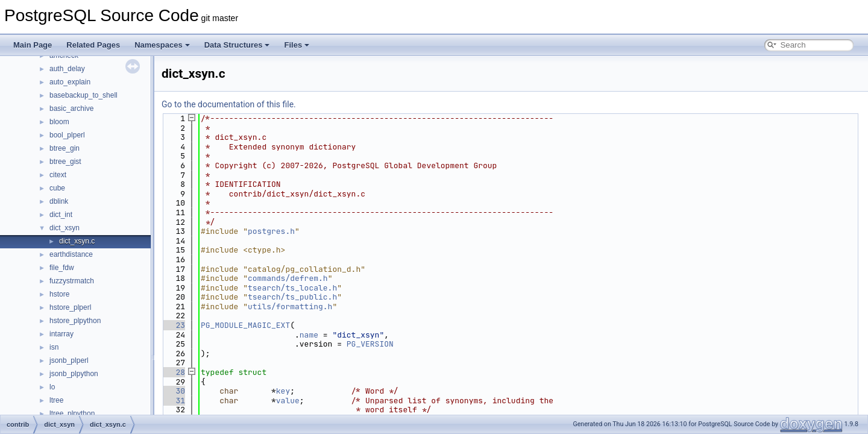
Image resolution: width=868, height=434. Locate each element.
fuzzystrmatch (72, 281)
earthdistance (71, 254)
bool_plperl (67, 135)
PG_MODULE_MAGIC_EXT (245, 325)
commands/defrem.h (288, 278)
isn (54, 347)
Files (297, 45)
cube (57, 188)
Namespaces (162, 45)
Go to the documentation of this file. (229, 104)
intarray (61, 334)
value (288, 401)
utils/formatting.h (290, 307)
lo (52, 387)
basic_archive (71, 108)
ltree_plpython (72, 414)
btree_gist (65, 162)
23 (173, 325)
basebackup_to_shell (83, 95)
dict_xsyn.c (77, 241)
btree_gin (64, 148)
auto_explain (70, 82)
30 (173, 391)
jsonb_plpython (74, 374)
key (283, 391)
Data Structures (237, 45)
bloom (59, 122)
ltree (56, 400)
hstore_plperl (70, 307)
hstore (59, 294)
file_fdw (62, 268)
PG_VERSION (370, 344)
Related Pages (93, 45)
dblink (59, 201)
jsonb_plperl (69, 360)
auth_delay (67, 69)
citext (58, 175)
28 (173, 372)
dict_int (61, 215)
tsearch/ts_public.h (292, 297)
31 (173, 401)
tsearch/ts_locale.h (292, 288)
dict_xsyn (64, 228)
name (309, 335)
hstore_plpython (75, 321)
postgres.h (271, 231)
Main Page (33, 45)
